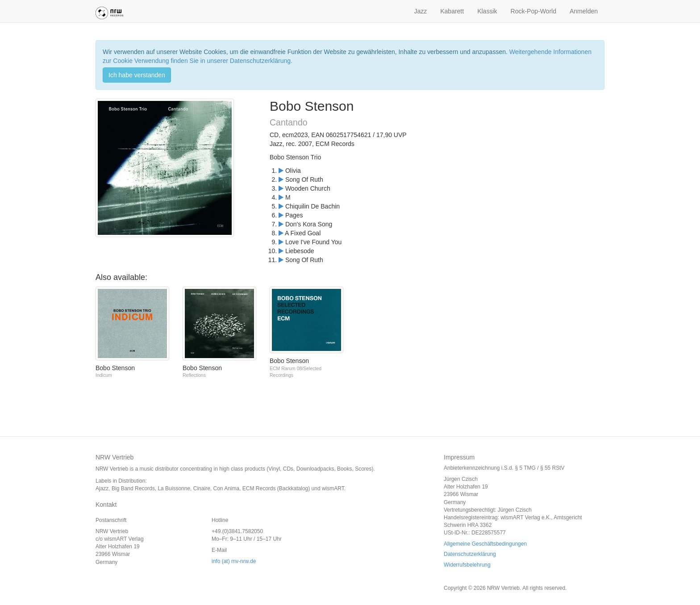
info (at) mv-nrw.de (234, 561)
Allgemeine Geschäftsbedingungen (485, 544)
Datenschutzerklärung (470, 554)
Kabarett (452, 11)
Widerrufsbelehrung (467, 565)
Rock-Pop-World (533, 11)
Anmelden (584, 11)
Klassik (487, 11)
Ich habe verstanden (137, 75)
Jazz (420, 11)
